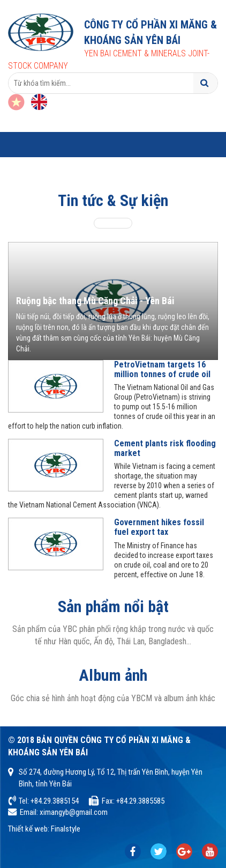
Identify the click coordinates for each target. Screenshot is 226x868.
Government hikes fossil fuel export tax (159, 527)
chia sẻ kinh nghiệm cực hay (159, 852)
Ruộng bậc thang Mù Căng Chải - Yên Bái (95, 301)
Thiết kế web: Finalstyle (44, 829)
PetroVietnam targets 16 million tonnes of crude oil (162, 369)
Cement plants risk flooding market (165, 448)
